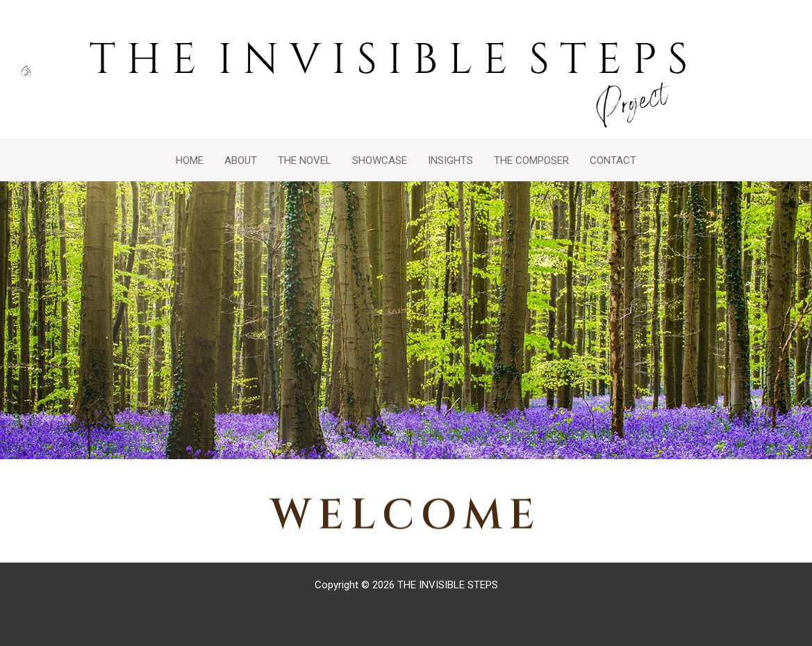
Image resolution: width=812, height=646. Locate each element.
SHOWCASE (380, 160)
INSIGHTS (450, 160)
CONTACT (613, 160)
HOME (190, 160)
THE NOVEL (305, 160)
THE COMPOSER (531, 160)
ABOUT (241, 160)
